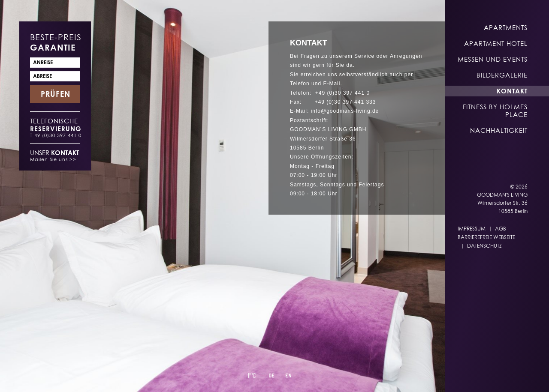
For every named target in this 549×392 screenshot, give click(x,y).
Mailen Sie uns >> (53, 159)
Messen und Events (493, 59)
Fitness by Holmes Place (495, 111)
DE (294, 376)
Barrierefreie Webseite (486, 237)
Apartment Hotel (496, 43)
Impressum (472, 229)
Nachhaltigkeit (499, 130)
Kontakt (512, 91)
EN (311, 376)
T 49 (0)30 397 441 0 (56, 135)
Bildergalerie (502, 75)
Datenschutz (484, 246)
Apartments (506, 27)
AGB (501, 229)
